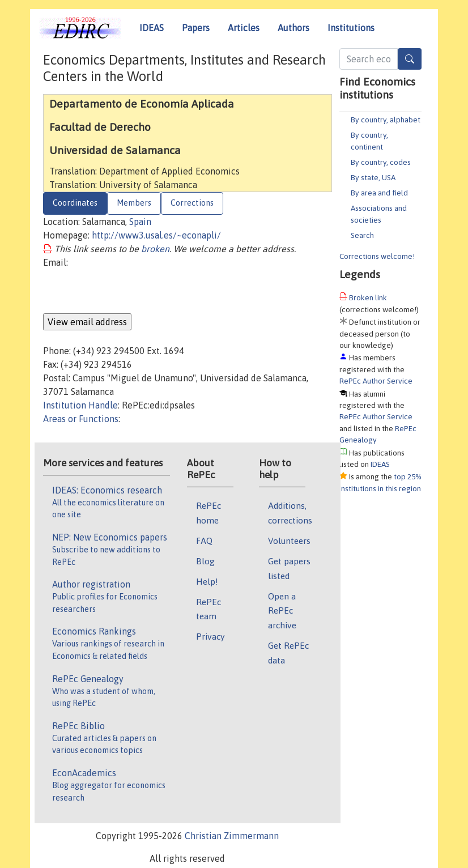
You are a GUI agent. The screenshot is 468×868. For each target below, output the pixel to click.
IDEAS (152, 28)
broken (155, 249)
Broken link (368, 297)
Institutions (351, 28)
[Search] (410, 59)
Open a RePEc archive (282, 611)
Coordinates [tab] (75, 203)
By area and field (379, 193)
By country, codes (381, 162)
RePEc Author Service (376, 381)
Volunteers (289, 541)
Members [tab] (134, 203)
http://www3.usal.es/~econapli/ (156, 235)
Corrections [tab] (192, 203)
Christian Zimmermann (232, 836)
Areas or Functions (81, 419)
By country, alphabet (386, 120)
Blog (205, 561)
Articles (244, 28)
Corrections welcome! (377, 256)
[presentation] (129, 291)
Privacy (210, 636)
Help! (207, 581)
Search (362, 235)
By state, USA (373, 177)
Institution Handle (80, 405)
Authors (293, 28)
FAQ (204, 541)
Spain (140, 222)
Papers (196, 28)
